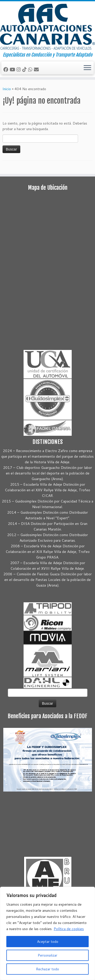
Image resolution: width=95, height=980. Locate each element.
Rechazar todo (48, 969)
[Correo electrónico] (37, 69)
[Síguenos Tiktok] (25, 69)
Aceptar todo (48, 942)
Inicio (7, 89)
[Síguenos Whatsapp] (31, 69)
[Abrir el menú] (87, 68)
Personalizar (48, 955)
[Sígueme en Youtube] (13, 69)
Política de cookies (69, 929)
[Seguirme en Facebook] (6, 69)
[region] (48, 933)
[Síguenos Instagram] (19, 69)
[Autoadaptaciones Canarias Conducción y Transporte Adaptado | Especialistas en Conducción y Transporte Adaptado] (48, 27)
